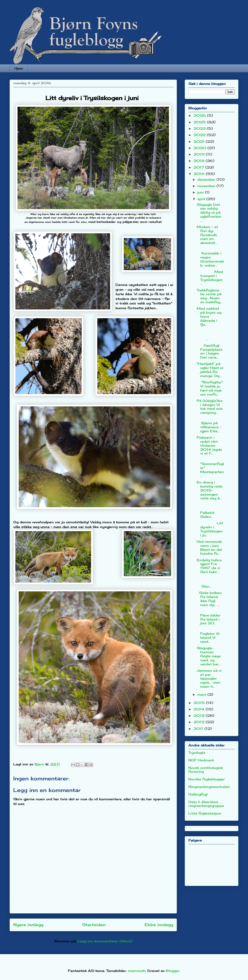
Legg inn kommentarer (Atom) (105, 941)
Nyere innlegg (28, 925)
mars (202, 694)
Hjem (19, 68)
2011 (199, 729)
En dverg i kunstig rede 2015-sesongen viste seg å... (210, 490)
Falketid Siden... (210, 511)
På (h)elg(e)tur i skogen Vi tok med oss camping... (210, 407)
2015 (200, 703)
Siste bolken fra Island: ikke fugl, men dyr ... (209, 599)
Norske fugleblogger (207, 779)
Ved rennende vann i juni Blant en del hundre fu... (209, 547)
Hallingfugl (198, 794)
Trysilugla (197, 752)
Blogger (173, 971)
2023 (200, 128)
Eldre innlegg (159, 925)
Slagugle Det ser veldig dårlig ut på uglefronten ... (209, 212)
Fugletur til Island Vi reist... (208, 636)
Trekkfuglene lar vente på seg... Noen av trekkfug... (209, 296)
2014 (200, 709)
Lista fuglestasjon (205, 813)
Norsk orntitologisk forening (206, 770)
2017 (199, 167)
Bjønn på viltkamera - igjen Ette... (209, 425)
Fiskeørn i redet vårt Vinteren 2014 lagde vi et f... (209, 445)
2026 (200, 115)
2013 (200, 715)
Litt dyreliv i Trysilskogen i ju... (210, 529)
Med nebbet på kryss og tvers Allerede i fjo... (209, 316)
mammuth (137, 971)
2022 (200, 135)
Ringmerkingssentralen (209, 787)
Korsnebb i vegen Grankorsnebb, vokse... (210, 257)
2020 (201, 148)
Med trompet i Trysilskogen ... (210, 278)
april (202, 199)
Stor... (210, 582)
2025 (200, 122)
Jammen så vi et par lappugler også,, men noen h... (209, 678)
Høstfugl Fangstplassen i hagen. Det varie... (210, 351)
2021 (200, 141)
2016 (200, 174)
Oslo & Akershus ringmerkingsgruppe (206, 804)
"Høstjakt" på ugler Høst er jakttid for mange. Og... (210, 370)
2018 (200, 161)
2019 (200, 154)
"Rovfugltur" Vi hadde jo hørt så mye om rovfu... (210, 388)
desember (207, 179)
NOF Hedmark (201, 760)
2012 (200, 722)
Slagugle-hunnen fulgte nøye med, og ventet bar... (209, 656)
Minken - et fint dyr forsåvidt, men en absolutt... (208, 235)
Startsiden (94, 925)
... (210, 335)
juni (201, 192)
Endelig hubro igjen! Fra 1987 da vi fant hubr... (209, 566)
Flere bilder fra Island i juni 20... (209, 617)
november (207, 186)
